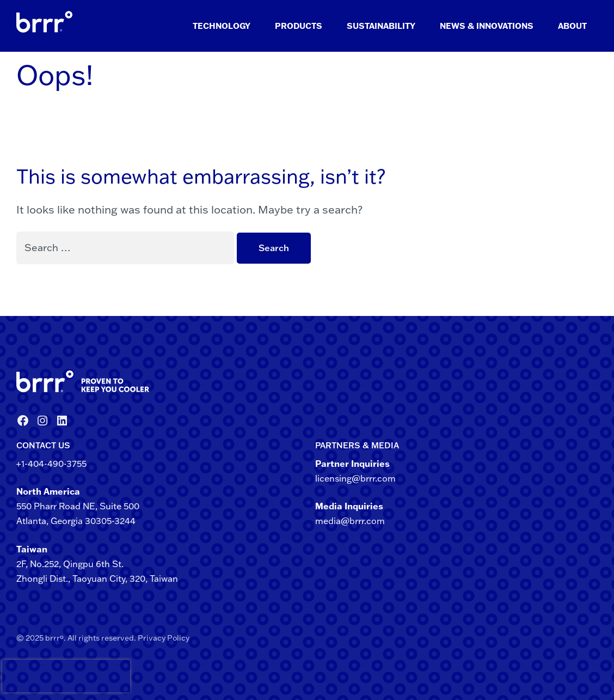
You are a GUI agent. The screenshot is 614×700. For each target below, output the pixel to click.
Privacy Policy (164, 638)
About (572, 26)
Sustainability (381, 26)
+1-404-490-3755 (51, 464)
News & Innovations (487, 26)
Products (299, 26)
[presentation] (21, 676)
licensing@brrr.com (355, 478)
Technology (222, 26)
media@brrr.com (350, 521)
